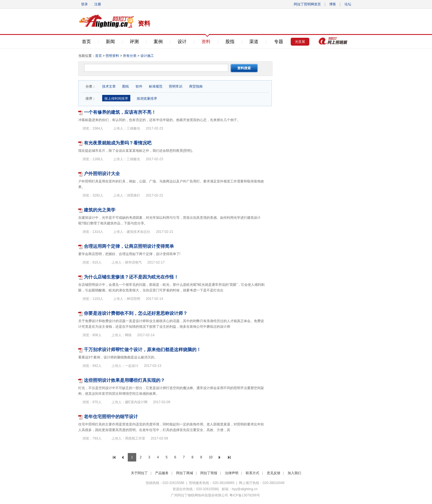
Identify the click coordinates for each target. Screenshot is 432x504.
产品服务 (162, 473)
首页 (86, 42)
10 (211, 457)
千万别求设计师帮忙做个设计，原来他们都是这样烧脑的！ (142, 350)
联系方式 (252, 473)
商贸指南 (196, 86)
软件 (139, 86)
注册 (98, 4)
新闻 (110, 42)
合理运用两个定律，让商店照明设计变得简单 (129, 246)
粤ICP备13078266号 (245, 495)
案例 (158, 42)
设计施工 (147, 56)
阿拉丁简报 (209, 473)
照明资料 (112, 56)
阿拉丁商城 (185, 473)
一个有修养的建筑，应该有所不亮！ (120, 112)
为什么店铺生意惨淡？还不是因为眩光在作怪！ (131, 277)
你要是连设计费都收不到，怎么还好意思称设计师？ (136, 313)
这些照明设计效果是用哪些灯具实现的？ (124, 380)
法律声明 (232, 473)
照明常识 (176, 86)
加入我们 (294, 473)
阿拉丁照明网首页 (308, 4)
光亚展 (300, 42)
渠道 (254, 42)
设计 (182, 42)
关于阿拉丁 (139, 473)
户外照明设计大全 (102, 174)
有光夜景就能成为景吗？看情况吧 (118, 143)
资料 (206, 42)
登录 (84, 4)
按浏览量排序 (146, 99)
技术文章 (109, 86)
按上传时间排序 (116, 99)
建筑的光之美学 (100, 210)
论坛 (348, 4)
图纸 (126, 86)
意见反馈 (274, 473)
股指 (230, 42)
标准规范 (156, 86)
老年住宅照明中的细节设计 (111, 417)
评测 (134, 42)
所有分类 (130, 56)
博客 (333, 4)
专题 (279, 42)
